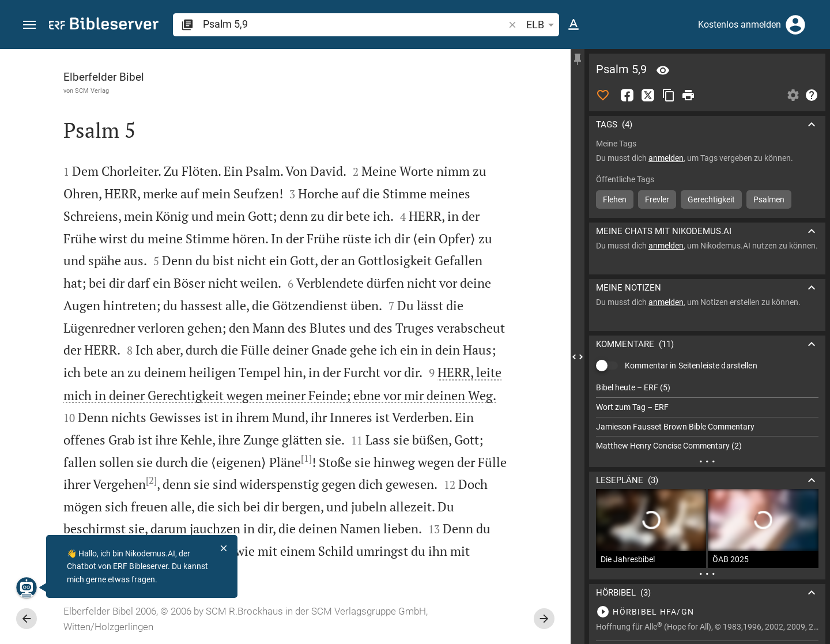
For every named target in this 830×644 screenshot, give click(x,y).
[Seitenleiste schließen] (578, 357)
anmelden (666, 158)
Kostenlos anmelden (740, 25)
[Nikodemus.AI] (27, 587)
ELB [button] (542, 25)
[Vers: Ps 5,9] (663, 70)
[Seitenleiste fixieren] (578, 59)
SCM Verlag (92, 91)
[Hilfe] (812, 95)
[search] (354, 24)
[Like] (603, 95)
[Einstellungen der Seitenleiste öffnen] (793, 95)
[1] (306, 458)
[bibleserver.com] (104, 26)
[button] (29, 25)
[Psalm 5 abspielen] (707, 612)
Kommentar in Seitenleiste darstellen (691, 366)
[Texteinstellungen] (574, 25)
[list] (707, 417)
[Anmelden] (795, 25)
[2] (151, 480)
